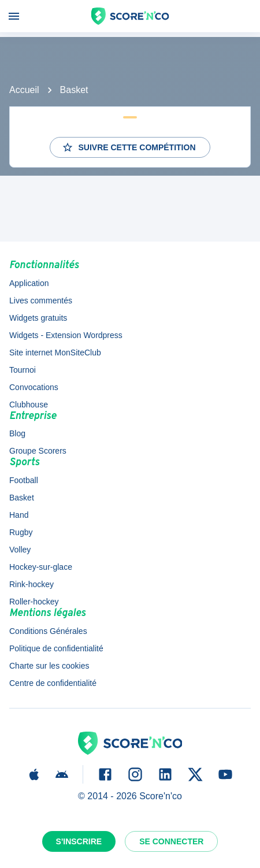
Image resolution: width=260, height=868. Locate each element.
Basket (74, 90)
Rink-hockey (31, 584)
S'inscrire (79, 841)
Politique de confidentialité (56, 648)
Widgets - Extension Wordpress (66, 335)
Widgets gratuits (38, 318)
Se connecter (171, 841)
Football (24, 480)
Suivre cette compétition (129, 147)
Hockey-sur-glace (41, 567)
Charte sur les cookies (49, 666)
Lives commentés (41, 301)
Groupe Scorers (38, 451)
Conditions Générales (48, 631)
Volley (20, 550)
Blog (17, 433)
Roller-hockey (34, 602)
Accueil (24, 90)
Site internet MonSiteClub (55, 353)
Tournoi (23, 370)
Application (29, 283)
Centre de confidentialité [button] (53, 683)
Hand (19, 515)
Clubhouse (29, 405)
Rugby (21, 532)
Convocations (34, 387)
